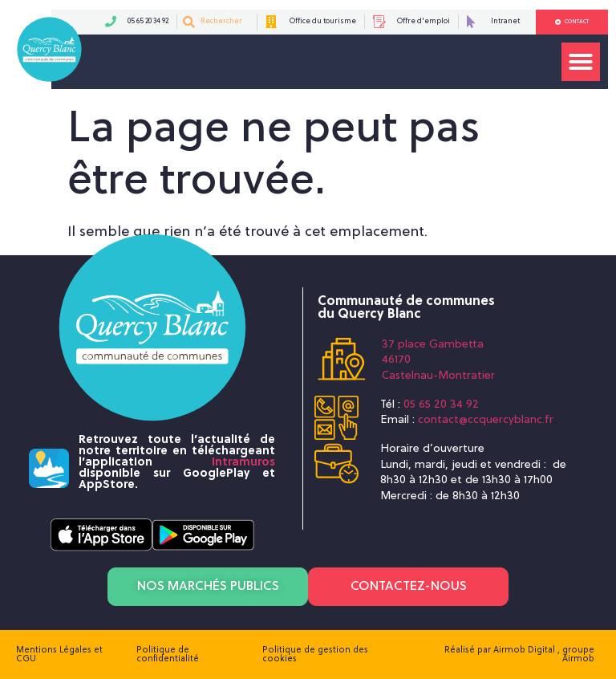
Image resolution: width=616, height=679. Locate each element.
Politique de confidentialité (168, 655)
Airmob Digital (525, 650)
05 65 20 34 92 (441, 405)
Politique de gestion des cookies (315, 655)
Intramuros (243, 463)
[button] (581, 62)
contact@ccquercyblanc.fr (486, 420)
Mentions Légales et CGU (59, 655)
